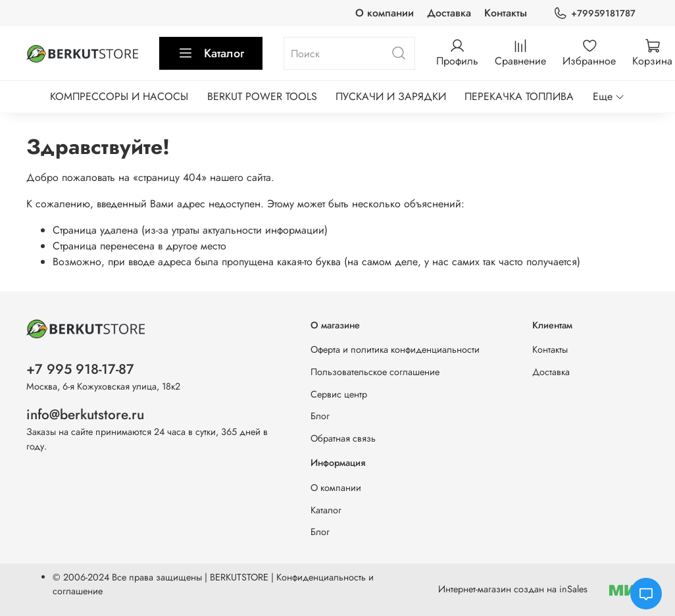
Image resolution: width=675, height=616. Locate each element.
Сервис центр (339, 394)
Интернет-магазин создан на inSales (513, 589)
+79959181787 (594, 13)
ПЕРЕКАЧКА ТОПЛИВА (519, 96)
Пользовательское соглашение (375, 372)
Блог (320, 416)
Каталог (211, 53)
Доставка (449, 13)
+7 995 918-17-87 (80, 369)
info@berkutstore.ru (85, 415)
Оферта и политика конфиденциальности (395, 349)
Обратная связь (343, 438)
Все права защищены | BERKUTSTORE (191, 577)
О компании (385, 13)
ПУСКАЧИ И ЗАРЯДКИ (391, 96)
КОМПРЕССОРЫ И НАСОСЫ (119, 96)
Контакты (506, 13)
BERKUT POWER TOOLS (262, 96)
